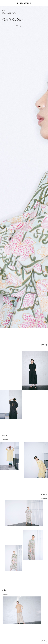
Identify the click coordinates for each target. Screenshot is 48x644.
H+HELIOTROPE (24, 3)
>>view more (44, 349)
